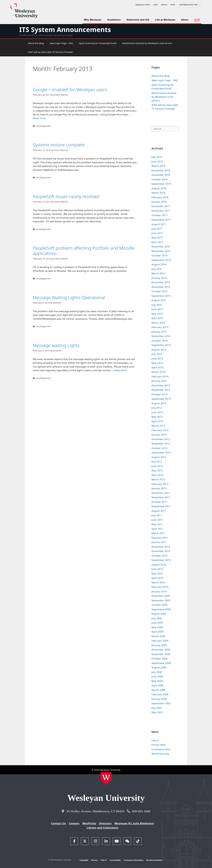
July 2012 (157, 461)
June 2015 (157, 309)
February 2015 (160, 327)
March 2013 (158, 426)
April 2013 (157, 421)
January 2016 (159, 278)
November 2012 (161, 444)
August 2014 (159, 350)
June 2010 (157, 569)
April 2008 (157, 685)
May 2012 (157, 470)
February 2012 (160, 484)
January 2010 (159, 591)
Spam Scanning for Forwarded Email (98, 43)
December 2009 (161, 596)
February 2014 (160, 376)
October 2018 (159, 179)
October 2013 (159, 394)
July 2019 (157, 157)
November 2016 (161, 251)
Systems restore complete (59, 145)
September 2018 (161, 184)
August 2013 (159, 403)
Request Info (143, 5)
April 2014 (157, 367)
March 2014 (158, 372)
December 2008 (161, 650)
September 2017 (161, 220)
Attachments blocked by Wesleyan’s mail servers (147, 43)
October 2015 (159, 291)
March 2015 (158, 323)
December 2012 (161, 439)
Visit (156, 5)
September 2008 (161, 663)
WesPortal (89, 824)
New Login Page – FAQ (61, 43)
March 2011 (158, 533)
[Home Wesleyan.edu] (106, 779)
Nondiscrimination (154, 860)
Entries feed (158, 745)
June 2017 (157, 233)
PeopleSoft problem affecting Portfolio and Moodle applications (84, 251)
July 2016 (157, 269)
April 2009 (157, 632)
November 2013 (161, 390)
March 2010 (158, 582)
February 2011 (160, 538)
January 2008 (159, 699)
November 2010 (161, 551)
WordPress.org (160, 754)
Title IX (104, 860)
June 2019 (157, 161)
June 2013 (157, 412)
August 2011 (159, 511)
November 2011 (161, 497)
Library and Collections (103, 828)
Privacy (94, 860)
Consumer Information (133, 860)
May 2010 (157, 574)
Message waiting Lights (56, 345)
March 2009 (158, 636)
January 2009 (159, 645)
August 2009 (159, 614)
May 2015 (157, 314)
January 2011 (159, 542)
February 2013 (160, 430)
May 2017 (157, 238)
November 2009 (161, 600)
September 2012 (161, 453)
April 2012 (157, 475)
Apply (164, 5)
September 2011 (161, 506)
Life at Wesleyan (165, 20)
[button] (197, 20)
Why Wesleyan (93, 20)
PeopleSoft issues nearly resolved (66, 196)
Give (173, 5)
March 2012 (158, 479)
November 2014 (161, 336)
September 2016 (161, 260)
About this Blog (36, 43)
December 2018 (161, 170)
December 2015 (161, 282)
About (185, 20)
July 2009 (157, 618)
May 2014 (157, 363)
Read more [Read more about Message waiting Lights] (120, 370)
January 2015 (159, 332)
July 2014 (157, 354)
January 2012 (159, 488)
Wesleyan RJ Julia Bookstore (134, 824)
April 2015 (157, 318)
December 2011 (161, 493)
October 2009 (159, 605)
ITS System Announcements (65, 29)
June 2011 (157, 520)
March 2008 (158, 690)
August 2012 (159, 457)
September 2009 (161, 609)
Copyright (84, 860)
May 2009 (157, 627)
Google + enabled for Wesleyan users (70, 90)
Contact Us (59, 824)
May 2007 (157, 712)
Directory (105, 824)
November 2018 (161, 175)
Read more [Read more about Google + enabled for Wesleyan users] (39, 118)
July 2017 (157, 229)
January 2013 (159, 435)
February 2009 (160, 641)
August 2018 (159, 188)
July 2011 (157, 515)
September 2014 (161, 345)
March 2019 (158, 166)
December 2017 (161, 206)
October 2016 (159, 255)
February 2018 (160, 197)
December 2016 (161, 246)
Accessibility (115, 860)
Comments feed (161, 749)
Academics (114, 20)
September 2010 (161, 560)
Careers (74, 824)
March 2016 (158, 273)
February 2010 (160, 587)
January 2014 (159, 381)
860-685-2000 (141, 811)
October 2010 (159, 556)
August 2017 (159, 224)
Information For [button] (190, 5)
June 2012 (157, 466)
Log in (155, 740)
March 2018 (158, 193)
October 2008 (159, 659)
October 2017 (159, 215)
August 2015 (159, 300)
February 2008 (160, 694)
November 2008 (161, 654)
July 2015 (157, 305)
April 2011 (157, 529)
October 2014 (159, 341)
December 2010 (161, 547)
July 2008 (157, 672)
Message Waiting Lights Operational (69, 297)
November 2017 (161, 211)
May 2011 (157, 524)
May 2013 (157, 417)
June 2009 (157, 623)
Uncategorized (43, 126)
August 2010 (159, 565)
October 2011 (159, 502)
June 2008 (157, 676)
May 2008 (157, 681)
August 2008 (159, 667)
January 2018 (159, 202)
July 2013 (157, 408)
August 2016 (159, 264)
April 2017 (157, 242)
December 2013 (161, 385)
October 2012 (159, 448)
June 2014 (157, 359)
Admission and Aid (138, 20)
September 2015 (161, 296)
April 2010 (157, 578)
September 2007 (161, 703)
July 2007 (157, 708)
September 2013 (161, 399)
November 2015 (161, 287)
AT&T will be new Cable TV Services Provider (50, 52)
